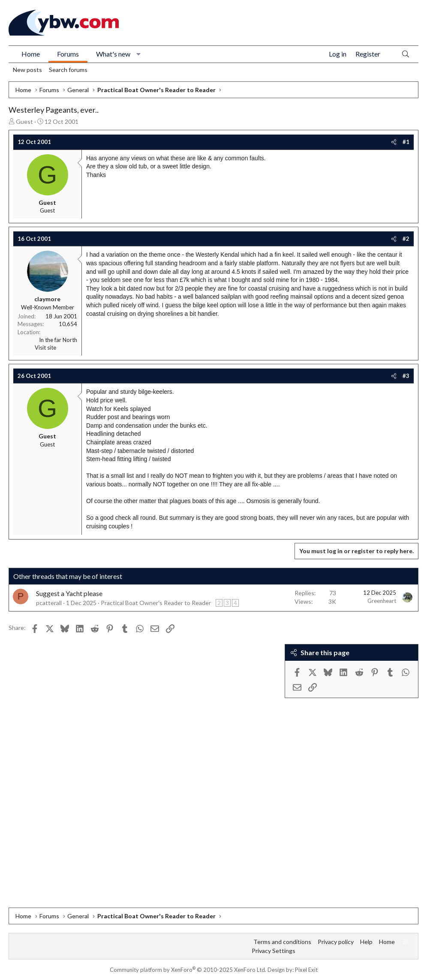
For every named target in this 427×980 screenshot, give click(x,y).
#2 (406, 239)
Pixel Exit (306, 970)
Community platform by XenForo (188, 970)
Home (31, 54)
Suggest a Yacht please (69, 593)
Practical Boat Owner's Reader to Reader (156, 603)
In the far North (58, 340)
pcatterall (49, 603)
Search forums (68, 70)
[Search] (406, 54)
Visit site (45, 348)
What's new (113, 54)
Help (366, 942)
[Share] (394, 142)
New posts (27, 70)
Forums (68, 54)
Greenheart (382, 601)
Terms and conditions (282, 942)
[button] (139, 54)
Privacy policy (336, 942)
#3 (406, 376)
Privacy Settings (274, 951)
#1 (406, 142)
